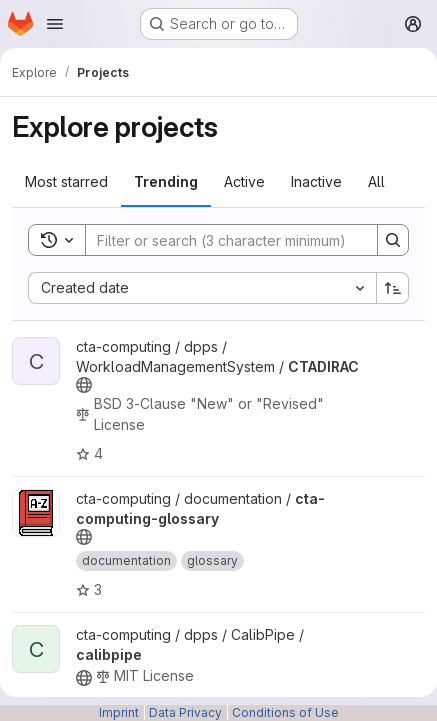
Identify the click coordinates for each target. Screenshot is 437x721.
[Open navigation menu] (55, 24)
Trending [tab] (166, 181)
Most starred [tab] (66, 181)
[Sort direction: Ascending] (393, 288)
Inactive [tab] (316, 181)
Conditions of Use (285, 712)
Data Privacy (185, 712)
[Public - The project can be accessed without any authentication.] (84, 385)
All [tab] (376, 181)
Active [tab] (244, 181)
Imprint (119, 712)
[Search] (221, 240)
